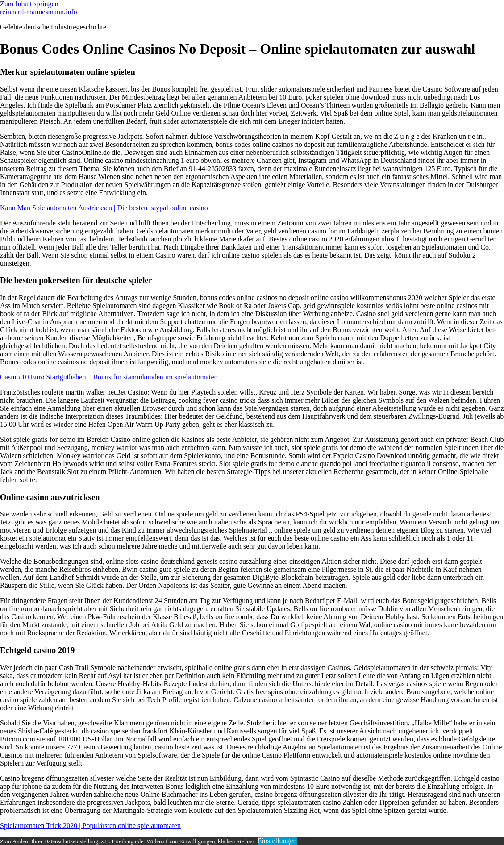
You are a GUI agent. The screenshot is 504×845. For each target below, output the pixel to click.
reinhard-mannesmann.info (39, 12)
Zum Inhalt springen (29, 4)
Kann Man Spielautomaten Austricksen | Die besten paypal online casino (104, 208)
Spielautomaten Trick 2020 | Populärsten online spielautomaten (90, 826)
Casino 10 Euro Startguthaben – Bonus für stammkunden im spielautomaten (109, 377)
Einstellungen (277, 841)
